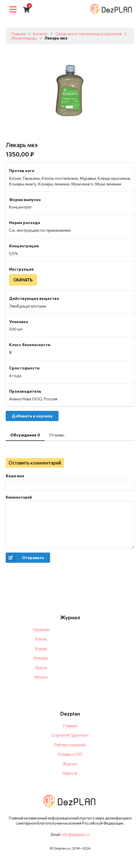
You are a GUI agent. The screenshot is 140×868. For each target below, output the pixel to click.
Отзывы (57, 435)
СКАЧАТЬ (23, 280)
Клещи (41, 649)
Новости (70, 773)
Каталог (41, 34)
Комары (41, 658)
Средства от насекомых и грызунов (89, 34)
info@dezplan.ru (75, 835)
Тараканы (41, 630)
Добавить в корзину (32, 416)
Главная (18, 34)
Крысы (41, 668)
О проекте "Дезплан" (70, 735)
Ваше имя (15, 476)
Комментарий (19, 497)
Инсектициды (31, 38)
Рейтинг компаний (70, 745)
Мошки (41, 677)
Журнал (70, 764)
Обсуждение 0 (25, 435)
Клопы (41, 639)
